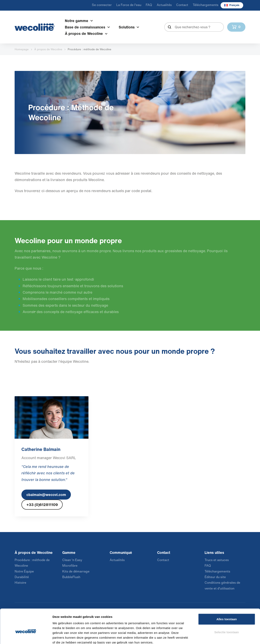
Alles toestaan (227, 597)
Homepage (22, 49)
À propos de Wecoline (48, 49)
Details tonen (216, 636)
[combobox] (194, 27)
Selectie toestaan (227, 610)
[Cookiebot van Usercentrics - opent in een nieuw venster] (26, 636)
